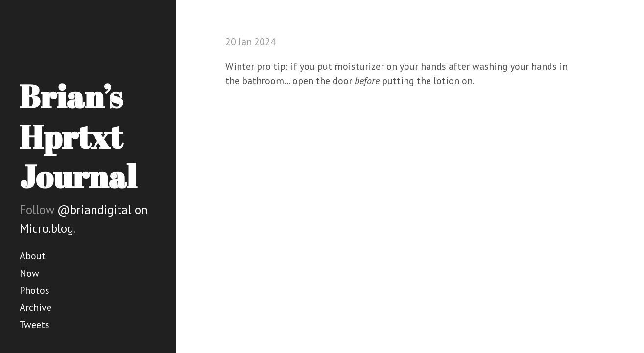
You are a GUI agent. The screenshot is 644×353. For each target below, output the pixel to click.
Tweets (35, 325)
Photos (35, 290)
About (33, 256)
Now (29, 273)
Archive (36, 307)
